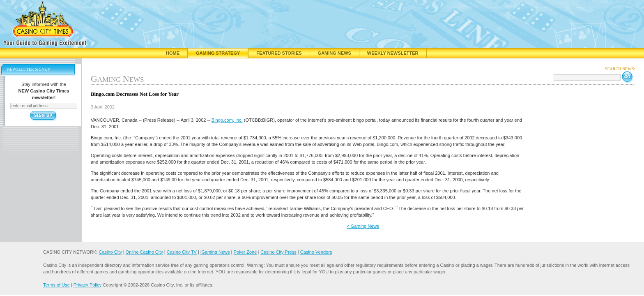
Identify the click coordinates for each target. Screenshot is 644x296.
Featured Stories (279, 53)
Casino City (110, 252)
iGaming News (215, 252)
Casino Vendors (316, 252)
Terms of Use (56, 285)
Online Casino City (144, 252)
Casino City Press (278, 252)
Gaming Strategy (218, 53)
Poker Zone (245, 252)
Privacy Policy (87, 285)
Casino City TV (182, 252)
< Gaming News (363, 226)
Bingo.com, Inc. (227, 120)
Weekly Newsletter (393, 53)
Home (173, 53)
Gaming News (335, 53)
